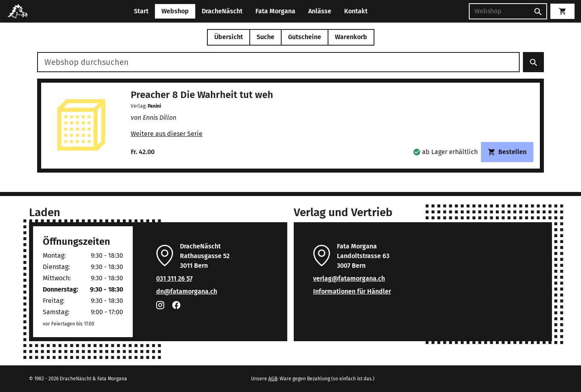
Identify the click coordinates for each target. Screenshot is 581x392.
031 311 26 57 (174, 278)
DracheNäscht (222, 11)
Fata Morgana (275, 11)
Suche (265, 37)
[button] (445, 152)
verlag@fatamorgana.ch (349, 278)
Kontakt (356, 11)
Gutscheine (305, 37)
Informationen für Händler (352, 291)
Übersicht (229, 37)
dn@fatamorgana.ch (187, 291)
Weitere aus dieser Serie (167, 134)
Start (141, 11)
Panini (154, 106)
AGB (273, 379)
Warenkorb (351, 37)
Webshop (175, 11)
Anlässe (320, 11)
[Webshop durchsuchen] (278, 62)
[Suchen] (499, 11)
